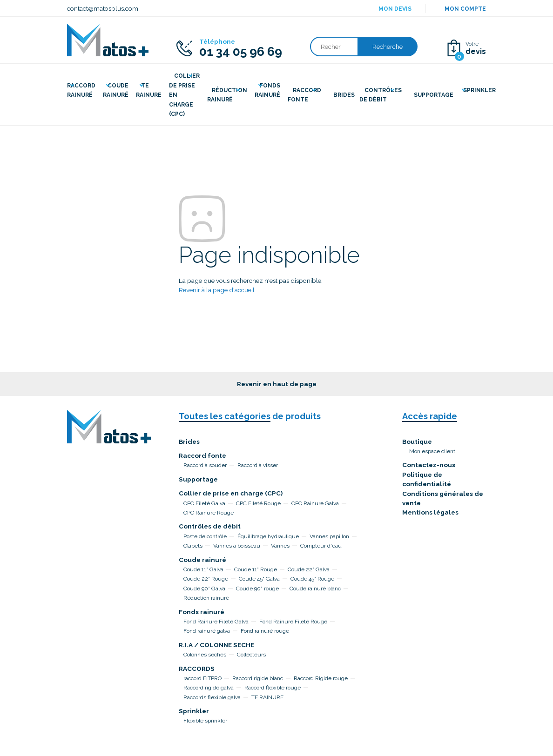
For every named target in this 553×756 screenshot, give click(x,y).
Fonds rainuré (202, 612)
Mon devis (395, 9)
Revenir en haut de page (277, 384)
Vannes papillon (329, 536)
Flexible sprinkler (205, 721)
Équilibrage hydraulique (268, 536)
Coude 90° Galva (204, 589)
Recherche (388, 47)
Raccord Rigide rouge (321, 678)
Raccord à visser (258, 465)
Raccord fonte (202, 455)
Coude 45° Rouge (312, 579)
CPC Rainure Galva (315, 503)
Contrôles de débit (210, 526)
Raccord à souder (205, 465)
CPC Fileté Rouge (258, 503)
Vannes (280, 546)
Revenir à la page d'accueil (217, 290)
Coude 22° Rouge (206, 579)
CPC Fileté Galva (204, 503)
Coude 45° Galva (259, 579)
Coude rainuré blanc (315, 589)
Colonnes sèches (205, 655)
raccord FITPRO (202, 678)
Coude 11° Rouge (256, 569)
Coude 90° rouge (257, 589)
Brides (189, 442)
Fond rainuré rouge (265, 631)
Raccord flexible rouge (273, 688)
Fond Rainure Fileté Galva (216, 622)
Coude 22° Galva (309, 569)
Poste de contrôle (205, 536)
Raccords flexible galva (212, 697)
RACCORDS (197, 669)
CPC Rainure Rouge (209, 513)
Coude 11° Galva (203, 569)
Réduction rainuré (206, 598)
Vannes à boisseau (237, 546)
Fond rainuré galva (207, 631)
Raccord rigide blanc (258, 678)
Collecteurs (251, 655)
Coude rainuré (202, 560)
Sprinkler (194, 711)
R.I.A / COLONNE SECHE (216, 645)
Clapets (193, 546)
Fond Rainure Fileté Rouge (293, 622)
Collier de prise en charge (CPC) (231, 493)
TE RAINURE (267, 697)
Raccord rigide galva (209, 688)
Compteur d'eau (321, 546)
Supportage (198, 479)
